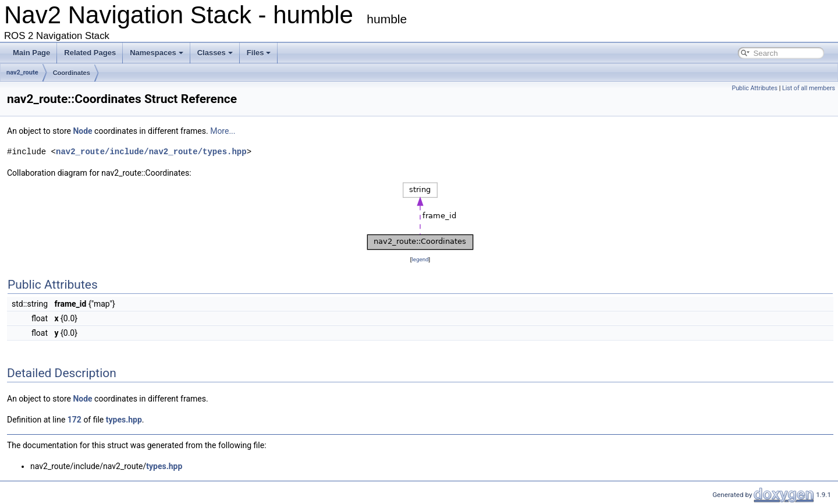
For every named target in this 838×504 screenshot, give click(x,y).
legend (420, 259)
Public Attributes (754, 88)
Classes (215, 53)
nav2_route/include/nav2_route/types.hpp (151, 152)
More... (223, 131)
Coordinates (72, 73)
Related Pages (90, 53)
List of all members (809, 88)
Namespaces (157, 53)
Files (259, 53)
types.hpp (124, 420)
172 (74, 420)
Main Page (31, 53)
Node (82, 131)
